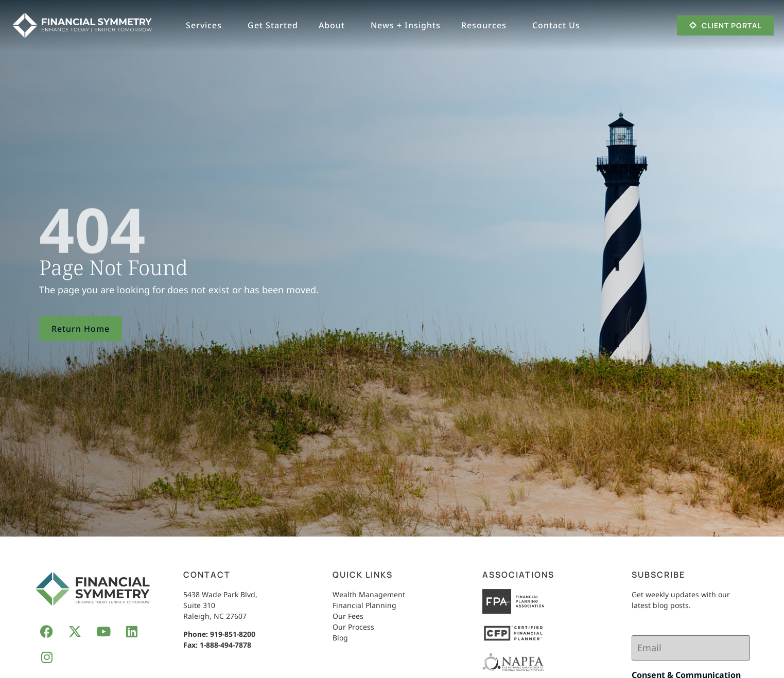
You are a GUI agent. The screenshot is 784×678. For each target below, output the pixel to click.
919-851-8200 (233, 634)
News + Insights (406, 25)
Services (206, 25)
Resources (486, 25)
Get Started (273, 25)
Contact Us (559, 25)
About (334, 25)
